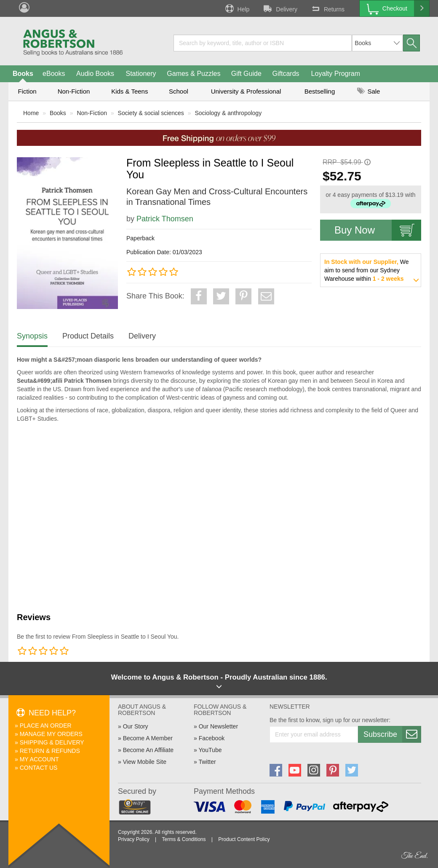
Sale (369, 91)
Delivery (280, 8)
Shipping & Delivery (52, 742)
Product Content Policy (244, 839)
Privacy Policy (134, 839)
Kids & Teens (130, 91)
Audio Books (95, 74)
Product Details (88, 336)
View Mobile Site (145, 762)
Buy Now (378, 230)
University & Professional (246, 91)
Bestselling (320, 91)
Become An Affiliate (148, 750)
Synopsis (32, 336)
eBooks (54, 74)
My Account (39, 759)
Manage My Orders (51, 734)
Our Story (136, 726)
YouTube (210, 750)
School (179, 91)
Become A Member (148, 738)
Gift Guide (246, 74)
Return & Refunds (50, 751)
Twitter (207, 762)
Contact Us (39, 768)
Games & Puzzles (194, 74)
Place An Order (46, 726)
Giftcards (286, 74)
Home (31, 113)
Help (237, 8)
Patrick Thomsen (165, 219)
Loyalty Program (336, 74)
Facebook (212, 738)
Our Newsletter (218, 726)
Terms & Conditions (184, 839)
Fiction (27, 91)
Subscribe (392, 734)
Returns (327, 8)
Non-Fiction (74, 91)
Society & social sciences (151, 113)
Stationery (141, 74)
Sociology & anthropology (228, 113)
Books (23, 74)
